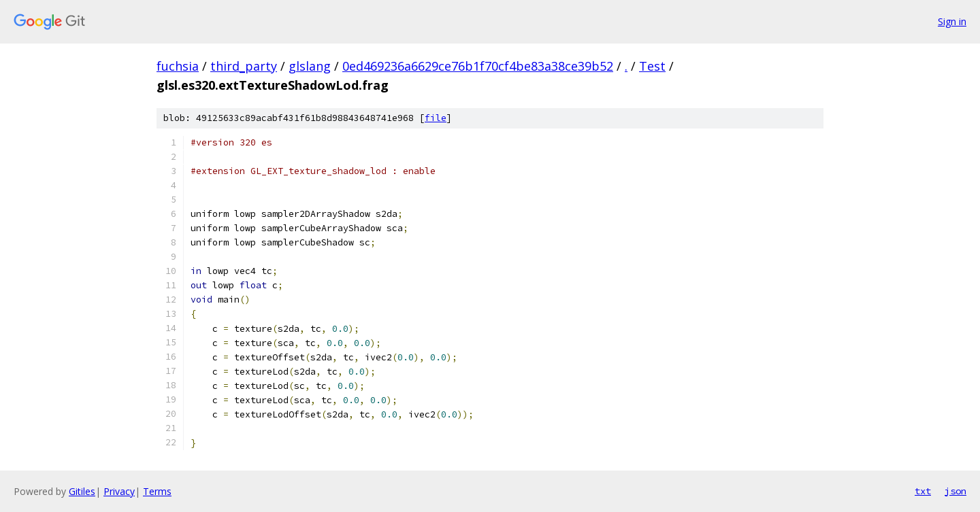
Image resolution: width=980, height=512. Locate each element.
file (436, 118)
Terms (157, 491)
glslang (310, 66)
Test (652, 66)
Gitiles (82, 491)
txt (923, 491)
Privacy (119, 491)
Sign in (952, 21)
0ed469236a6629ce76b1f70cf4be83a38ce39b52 (478, 66)
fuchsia (178, 66)
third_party (244, 66)
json (955, 491)
